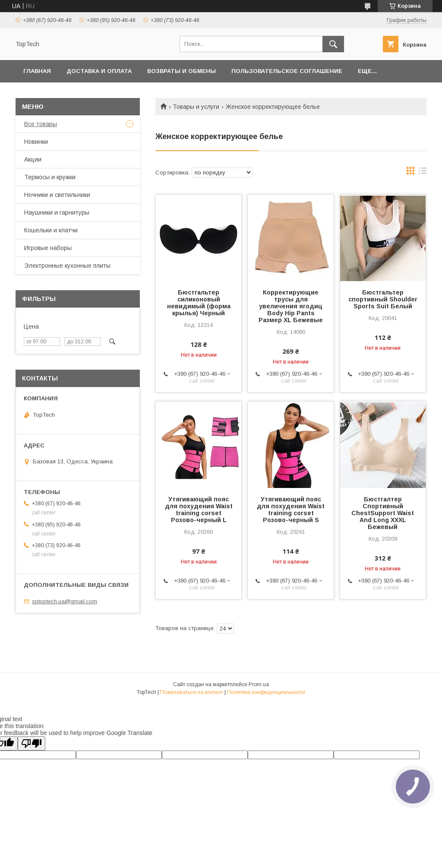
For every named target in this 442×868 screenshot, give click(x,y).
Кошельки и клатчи (51, 230)
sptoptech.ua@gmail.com (65, 601)
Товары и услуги (196, 107)
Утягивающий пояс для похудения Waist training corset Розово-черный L (199, 510)
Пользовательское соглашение (287, 71)
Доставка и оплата (99, 71)
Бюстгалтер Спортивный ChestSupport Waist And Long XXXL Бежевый (383, 513)
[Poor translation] (32, 743)
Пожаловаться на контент (192, 692)
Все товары (41, 124)
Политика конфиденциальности (266, 692)
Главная (37, 71)
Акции (33, 159)
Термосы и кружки (50, 177)
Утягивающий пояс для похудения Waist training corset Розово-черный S (291, 510)
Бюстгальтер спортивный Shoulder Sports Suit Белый (383, 299)
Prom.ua (259, 684)
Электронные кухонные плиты (67, 266)
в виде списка (423, 173)
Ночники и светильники (57, 195)
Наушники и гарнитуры (57, 212)
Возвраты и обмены (182, 71)
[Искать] (333, 44)
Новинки (36, 142)
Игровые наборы (48, 248)
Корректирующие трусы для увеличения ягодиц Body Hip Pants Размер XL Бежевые (291, 306)
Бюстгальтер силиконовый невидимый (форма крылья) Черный (199, 303)
